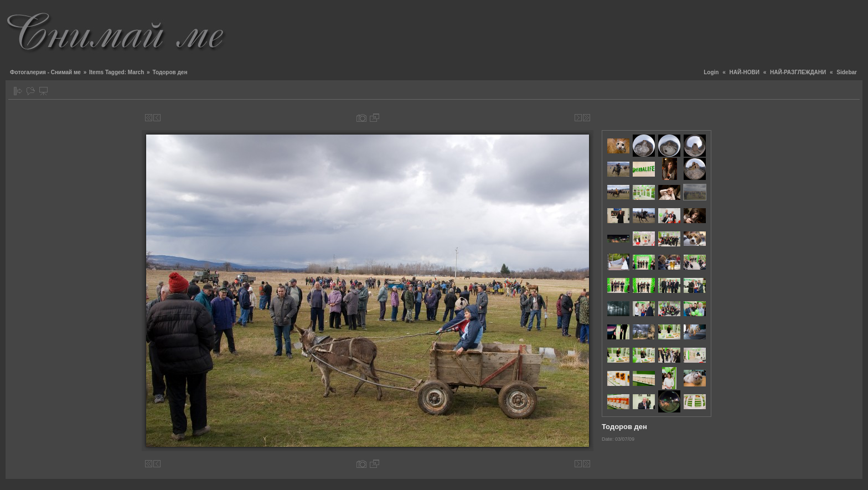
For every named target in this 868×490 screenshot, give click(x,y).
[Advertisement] (661, 30)
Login (711, 72)
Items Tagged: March (117, 72)
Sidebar (847, 72)
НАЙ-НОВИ (745, 72)
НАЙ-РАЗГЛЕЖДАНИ (798, 72)
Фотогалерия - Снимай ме (45, 72)
